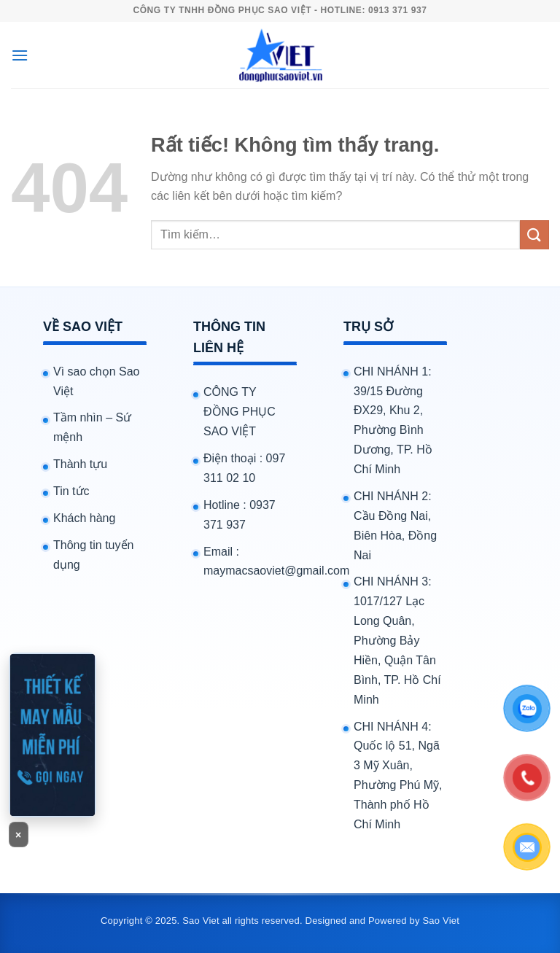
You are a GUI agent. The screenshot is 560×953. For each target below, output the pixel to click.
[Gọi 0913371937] (52, 735)
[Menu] (20, 55)
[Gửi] (534, 234)
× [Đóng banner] (19, 835)
